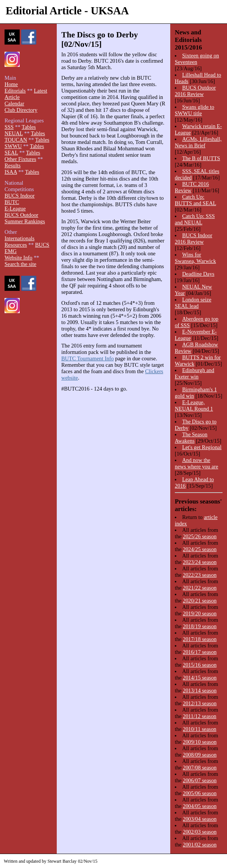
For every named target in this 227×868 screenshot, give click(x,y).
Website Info (19, 258)
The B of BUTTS (201, 158)
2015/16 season (200, 665)
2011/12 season (200, 716)
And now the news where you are (197, 463)
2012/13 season (200, 703)
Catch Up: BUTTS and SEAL (195, 200)
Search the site (20, 264)
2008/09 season (200, 755)
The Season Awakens (191, 438)
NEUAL (14, 133)
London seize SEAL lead (193, 303)
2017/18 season (200, 639)
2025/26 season (200, 536)
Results (12, 165)
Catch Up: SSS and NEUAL (195, 219)
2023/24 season (200, 562)
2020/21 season (200, 601)
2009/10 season (200, 742)
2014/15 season (200, 678)
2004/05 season (200, 806)
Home (11, 84)
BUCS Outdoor (21, 215)
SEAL (11, 153)
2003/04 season (200, 819)
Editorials (15, 91)
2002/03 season (200, 832)
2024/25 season (200, 549)
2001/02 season (200, 845)
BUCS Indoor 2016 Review (194, 239)
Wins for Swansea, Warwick (195, 258)
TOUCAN (16, 140)
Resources (16, 245)
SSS (9, 127)
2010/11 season (200, 729)
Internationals (19, 238)
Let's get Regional (202, 447)
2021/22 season (200, 588)
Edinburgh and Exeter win (194, 373)
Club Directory (21, 110)
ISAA (11, 172)
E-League (15, 209)
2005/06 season (200, 793)
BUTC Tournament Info (88, 358)
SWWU (13, 146)
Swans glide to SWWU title (194, 110)
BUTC (12, 202)
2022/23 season (200, 575)
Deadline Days (198, 274)
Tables (29, 127)
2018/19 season (200, 626)
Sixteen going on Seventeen (197, 59)
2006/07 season (200, 780)
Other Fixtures (20, 159)
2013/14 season (200, 690)
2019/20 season (200, 613)
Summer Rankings (25, 221)
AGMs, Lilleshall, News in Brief (198, 142)
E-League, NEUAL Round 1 (194, 405)
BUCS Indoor (20, 196)
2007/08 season (200, 768)
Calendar (14, 103)
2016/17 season (200, 652)
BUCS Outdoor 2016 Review (195, 91)
